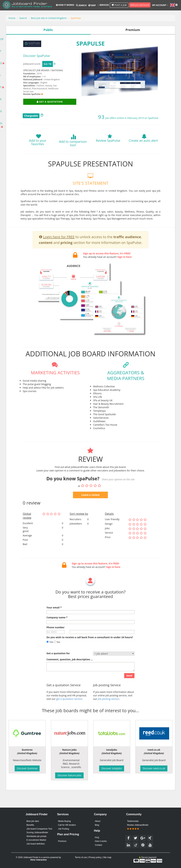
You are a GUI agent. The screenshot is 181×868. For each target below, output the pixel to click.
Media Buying (64, 821)
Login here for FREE (59, 249)
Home (12, 18)
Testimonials (133, 821)
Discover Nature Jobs (69, 775)
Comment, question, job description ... (70, 672)
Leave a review (91, 507)
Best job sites (33, 821)
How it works (65, 5)
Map (92, 5)
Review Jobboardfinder (138, 827)
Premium (62, 841)
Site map (107, 857)
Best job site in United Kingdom (49, 18)
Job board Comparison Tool (39, 829)
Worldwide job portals (37, 836)
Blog (97, 825)
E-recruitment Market (36, 840)
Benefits (30, 825)
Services (103, 5)
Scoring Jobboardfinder (37, 832)
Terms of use (81, 857)
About (97, 821)
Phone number (55, 640)
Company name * (57, 630)
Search (81, 5)
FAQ (97, 838)
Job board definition (36, 844)
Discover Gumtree (27, 768)
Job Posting (63, 829)
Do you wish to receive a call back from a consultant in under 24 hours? (90, 649)
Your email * (54, 620)
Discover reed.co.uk (154, 768)
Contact (98, 845)
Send (129, 688)
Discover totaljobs (112, 768)
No (57, 654)
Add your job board (140, 5)
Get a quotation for (58, 665)
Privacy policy (95, 857)
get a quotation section (69, 711)
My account (160, 5)
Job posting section (108, 711)
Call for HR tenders (67, 825)
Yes (50, 654)
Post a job (119, 5)
